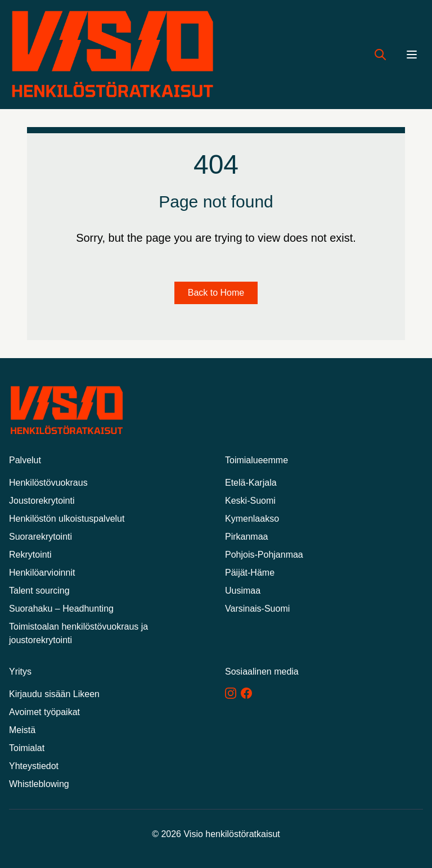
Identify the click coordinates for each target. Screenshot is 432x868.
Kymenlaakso (252, 519)
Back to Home (216, 293)
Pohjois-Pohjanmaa (264, 555)
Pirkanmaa (246, 537)
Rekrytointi (30, 555)
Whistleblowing (39, 784)
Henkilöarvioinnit (42, 573)
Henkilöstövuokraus (48, 483)
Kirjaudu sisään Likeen (54, 694)
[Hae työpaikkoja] (380, 55)
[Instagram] (231, 693)
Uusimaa (243, 591)
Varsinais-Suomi (257, 609)
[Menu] (412, 55)
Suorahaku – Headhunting (61, 609)
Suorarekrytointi (40, 537)
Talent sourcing (39, 591)
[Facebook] (246, 693)
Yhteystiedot (34, 766)
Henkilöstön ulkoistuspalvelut (67, 519)
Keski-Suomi (250, 501)
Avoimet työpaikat (44, 712)
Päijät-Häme (250, 573)
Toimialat (27, 748)
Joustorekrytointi (42, 501)
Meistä (22, 730)
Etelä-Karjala (251, 483)
